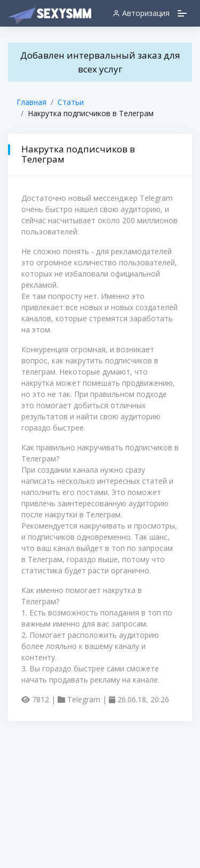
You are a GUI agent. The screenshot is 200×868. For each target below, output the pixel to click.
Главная (31, 102)
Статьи (71, 102)
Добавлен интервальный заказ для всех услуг (100, 62)
